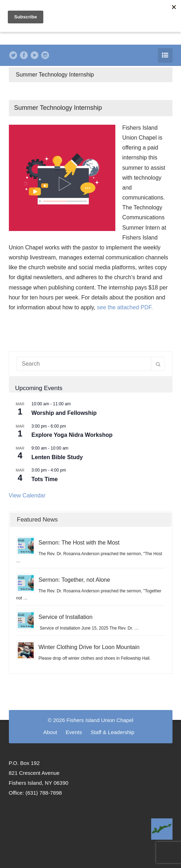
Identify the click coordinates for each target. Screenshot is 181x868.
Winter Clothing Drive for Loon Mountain (89, 647)
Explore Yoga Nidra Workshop (72, 435)
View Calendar (27, 495)
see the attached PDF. (125, 307)
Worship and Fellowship (64, 413)
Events (74, 732)
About (50, 732)
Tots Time (45, 479)
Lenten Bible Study (57, 457)
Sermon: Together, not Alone (75, 580)
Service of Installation (66, 617)
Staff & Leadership (112, 732)
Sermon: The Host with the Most (79, 543)
